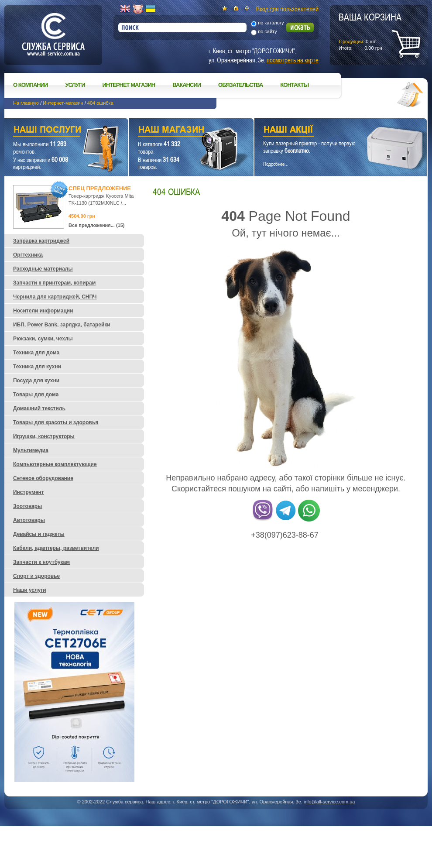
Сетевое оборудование (43, 478)
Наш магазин (176, 131)
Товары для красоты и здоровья (56, 422)
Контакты (294, 85)
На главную (26, 103)
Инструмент (29, 492)
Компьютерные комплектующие (55, 464)
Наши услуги (55, 131)
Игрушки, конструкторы (44, 436)
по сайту (267, 31)
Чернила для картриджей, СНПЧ (55, 297)
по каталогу (271, 23)
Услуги (75, 85)
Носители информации (43, 311)
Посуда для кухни (36, 381)
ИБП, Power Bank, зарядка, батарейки (62, 325)
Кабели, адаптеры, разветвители (56, 548)
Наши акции (329, 131)
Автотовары (29, 520)
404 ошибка (100, 103)
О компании (30, 85)
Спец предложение (100, 188)
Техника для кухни (37, 367)
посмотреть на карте (293, 60)
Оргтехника (28, 255)
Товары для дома (36, 395)
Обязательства (240, 85)
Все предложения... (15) (97, 225)
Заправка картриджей (41, 241)
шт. (370, 31)
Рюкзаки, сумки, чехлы (43, 339)
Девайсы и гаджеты (39, 534)
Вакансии (187, 85)
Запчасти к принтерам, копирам (54, 283)
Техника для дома (36, 353)
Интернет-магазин (63, 103)
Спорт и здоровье (36, 576)
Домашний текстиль (39, 408)
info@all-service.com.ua (329, 802)
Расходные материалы (43, 269)
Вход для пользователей (287, 9)
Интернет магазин (129, 85)
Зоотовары (27, 506)
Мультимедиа (31, 450)
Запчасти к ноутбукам (41, 562)
